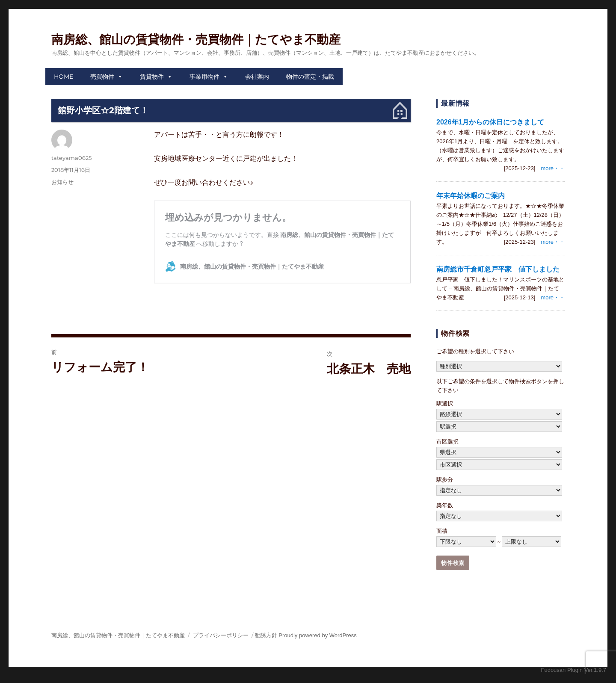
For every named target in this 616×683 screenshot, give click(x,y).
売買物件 (102, 77)
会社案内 (257, 77)
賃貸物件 (152, 77)
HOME (64, 77)
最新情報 (455, 103)
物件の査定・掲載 (310, 77)
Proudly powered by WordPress (318, 635)
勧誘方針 (266, 635)
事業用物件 (204, 77)
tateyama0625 (71, 158)
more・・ (553, 168)
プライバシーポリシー (221, 635)
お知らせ (62, 182)
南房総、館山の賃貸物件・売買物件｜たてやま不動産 (196, 40)
